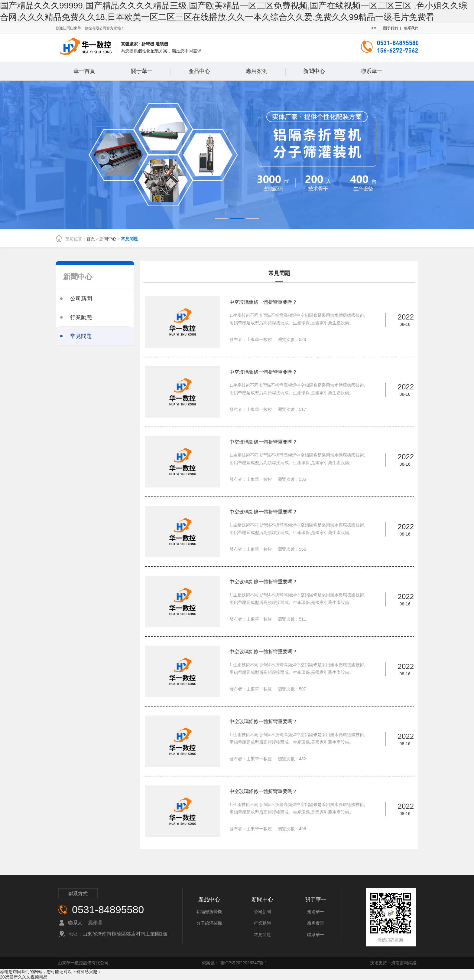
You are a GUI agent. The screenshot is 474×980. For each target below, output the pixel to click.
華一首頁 (84, 71)
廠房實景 (316, 923)
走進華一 (316, 912)
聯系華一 (372, 71)
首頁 (91, 239)
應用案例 (257, 71)
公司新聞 (262, 912)
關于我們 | (392, 28)
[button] (221, 218)
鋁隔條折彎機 (209, 912)
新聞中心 (314, 71)
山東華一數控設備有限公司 (83, 963)
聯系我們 (411, 28)
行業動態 (262, 923)
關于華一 (142, 71)
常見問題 (129, 239)
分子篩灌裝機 (209, 923)
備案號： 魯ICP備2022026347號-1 (235, 963)
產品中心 (199, 71)
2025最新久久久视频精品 (24, 977)
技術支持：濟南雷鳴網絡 (393, 963)
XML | (376, 28)
